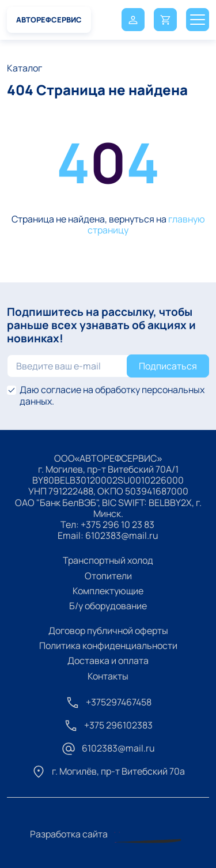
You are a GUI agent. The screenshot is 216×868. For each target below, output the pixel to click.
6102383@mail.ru (122, 535)
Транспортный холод (108, 560)
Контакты (108, 676)
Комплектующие (108, 591)
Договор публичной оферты (108, 631)
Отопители (108, 576)
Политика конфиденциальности (108, 646)
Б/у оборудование (108, 606)
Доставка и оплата (108, 661)
